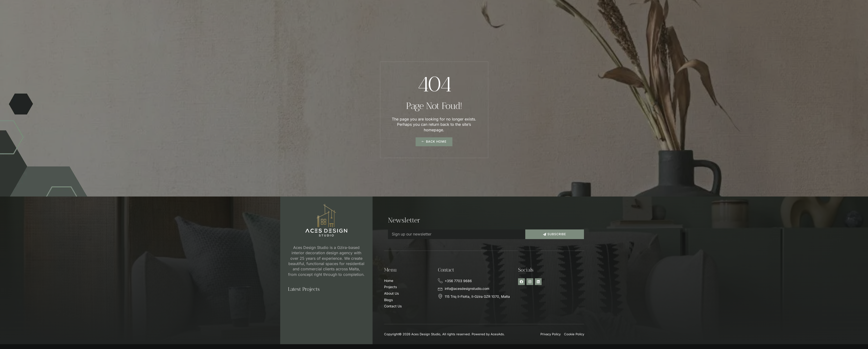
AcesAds (497, 334)
